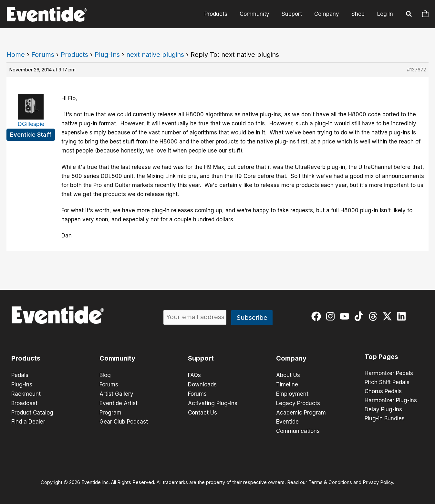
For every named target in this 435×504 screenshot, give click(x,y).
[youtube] (346, 316)
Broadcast (24, 402)
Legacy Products (298, 402)
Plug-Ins (107, 55)
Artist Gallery (116, 393)
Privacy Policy (378, 480)
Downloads (202, 384)
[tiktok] (360, 316)
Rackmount (26, 393)
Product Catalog (32, 411)
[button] (409, 15)
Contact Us (202, 411)
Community (259, 14)
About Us (288, 375)
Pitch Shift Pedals (387, 383)
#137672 (416, 70)
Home (16, 55)
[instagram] (332, 316)
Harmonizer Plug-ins (391, 401)
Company (329, 14)
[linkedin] (403, 316)
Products (222, 14)
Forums (43, 55)
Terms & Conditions (330, 480)
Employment (292, 393)
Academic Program (301, 411)
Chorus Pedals (383, 392)
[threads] (374, 316)
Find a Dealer (28, 420)
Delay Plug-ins (383, 410)
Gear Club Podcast (124, 420)
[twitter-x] (389, 316)
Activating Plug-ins (213, 402)
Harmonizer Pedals (389, 373)
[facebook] (318, 316)
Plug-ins (22, 384)
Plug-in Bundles (385, 419)
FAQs (194, 375)
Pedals (20, 375)
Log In (385, 14)
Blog (105, 375)
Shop (359, 14)
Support (295, 14)
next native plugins (155, 55)
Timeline (287, 384)
